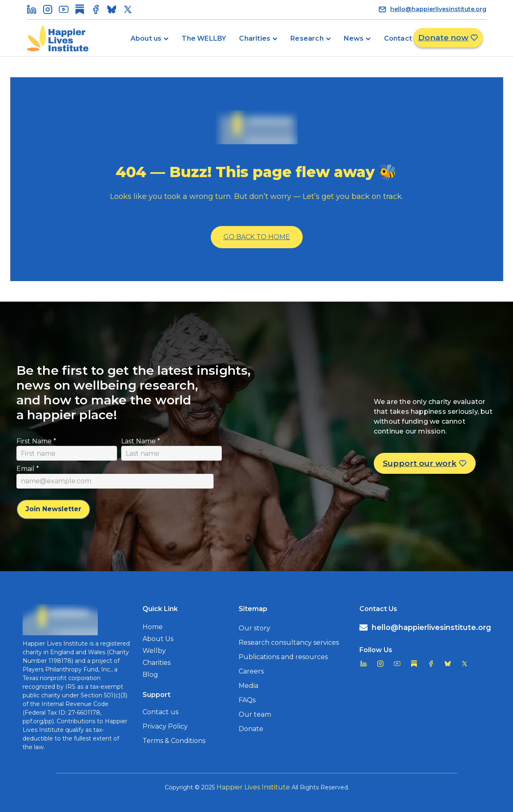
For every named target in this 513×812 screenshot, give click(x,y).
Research (307, 38)
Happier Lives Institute (253, 787)
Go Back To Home (257, 237)
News (354, 38)
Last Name (141, 441)
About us (146, 38)
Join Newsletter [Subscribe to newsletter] (53, 509)
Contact (398, 38)
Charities (255, 38)
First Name (36, 441)
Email (28, 469)
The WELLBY (204, 38)
